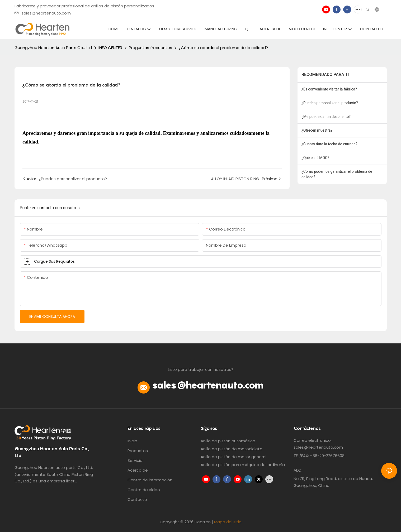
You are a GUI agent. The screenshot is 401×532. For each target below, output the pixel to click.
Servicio (135, 460)
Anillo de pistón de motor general (233, 457)
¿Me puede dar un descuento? (326, 117)
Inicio (132, 441)
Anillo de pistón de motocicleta (232, 449)
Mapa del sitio (228, 522)
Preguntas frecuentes (150, 48)
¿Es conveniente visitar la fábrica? (329, 89)
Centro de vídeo (144, 490)
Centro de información (150, 480)
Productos (138, 451)
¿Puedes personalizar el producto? (330, 103)
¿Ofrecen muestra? (317, 130)
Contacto (137, 499)
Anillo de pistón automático (228, 441)
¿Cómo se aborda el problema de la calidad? (223, 48)
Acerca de (138, 470)
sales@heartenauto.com (43, 13)
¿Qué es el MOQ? (315, 158)
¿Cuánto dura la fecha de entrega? (329, 144)
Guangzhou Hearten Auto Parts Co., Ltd (53, 48)
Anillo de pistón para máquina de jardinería (243, 465)
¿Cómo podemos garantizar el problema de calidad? (337, 174)
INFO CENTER (110, 48)
